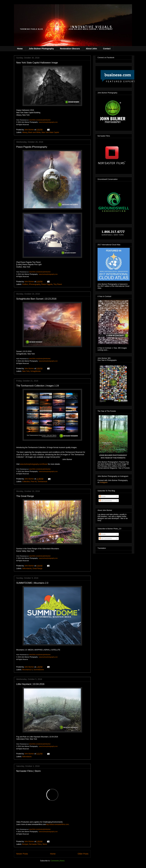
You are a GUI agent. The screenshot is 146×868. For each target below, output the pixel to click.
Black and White (34, 132)
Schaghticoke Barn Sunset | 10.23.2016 (36, 299)
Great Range (37, 568)
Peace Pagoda (47, 284)
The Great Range (25, 496)
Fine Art (34, 482)
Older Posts (83, 854)
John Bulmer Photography (41, 49)
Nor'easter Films (35, 844)
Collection (26, 482)
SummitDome (39, 670)
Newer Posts (22, 854)
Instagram (104, 482)
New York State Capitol (50, 132)
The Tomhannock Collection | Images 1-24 (38, 386)
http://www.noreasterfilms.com (57, 824)
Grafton (25, 284)
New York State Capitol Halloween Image (37, 63)
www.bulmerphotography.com (48, 122)
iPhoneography (35, 284)
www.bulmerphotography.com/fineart (34, 464)
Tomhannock (42, 482)
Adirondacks (27, 568)
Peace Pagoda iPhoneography (32, 147)
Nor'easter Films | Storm (29, 771)
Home (20, 49)
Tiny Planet (58, 284)
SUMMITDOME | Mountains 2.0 (32, 583)
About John (91, 49)
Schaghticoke (36, 371)
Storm (45, 844)
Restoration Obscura (70, 49)
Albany (25, 132)
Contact (107, 49)
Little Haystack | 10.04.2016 (30, 684)
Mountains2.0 (27, 670)
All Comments (105, 501)
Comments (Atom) (58, 861)
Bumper (25, 844)
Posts (102, 496)
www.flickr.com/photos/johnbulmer (40, 120)
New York (26, 371)
